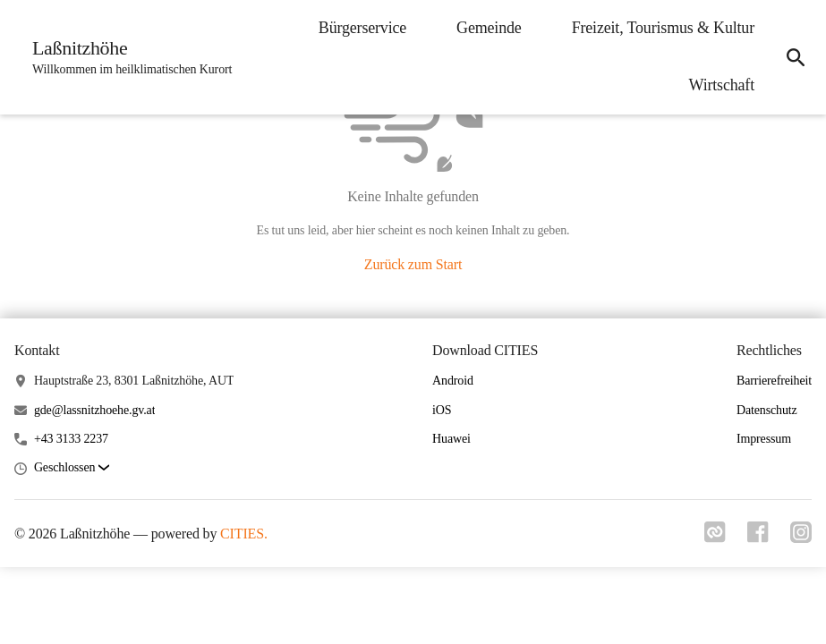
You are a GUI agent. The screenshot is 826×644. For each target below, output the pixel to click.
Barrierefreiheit (774, 381)
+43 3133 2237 (71, 439)
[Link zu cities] (715, 538)
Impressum (764, 439)
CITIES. (244, 534)
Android (453, 381)
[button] (72, 468)
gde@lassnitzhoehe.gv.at (95, 410)
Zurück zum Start (413, 264)
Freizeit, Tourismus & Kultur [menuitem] (663, 28)
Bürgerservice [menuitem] (362, 28)
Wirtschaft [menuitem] (722, 85)
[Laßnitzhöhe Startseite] (127, 57)
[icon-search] (796, 57)
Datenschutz (767, 410)
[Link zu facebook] (758, 538)
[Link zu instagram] (801, 538)
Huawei (451, 439)
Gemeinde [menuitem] (489, 28)
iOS (442, 410)
